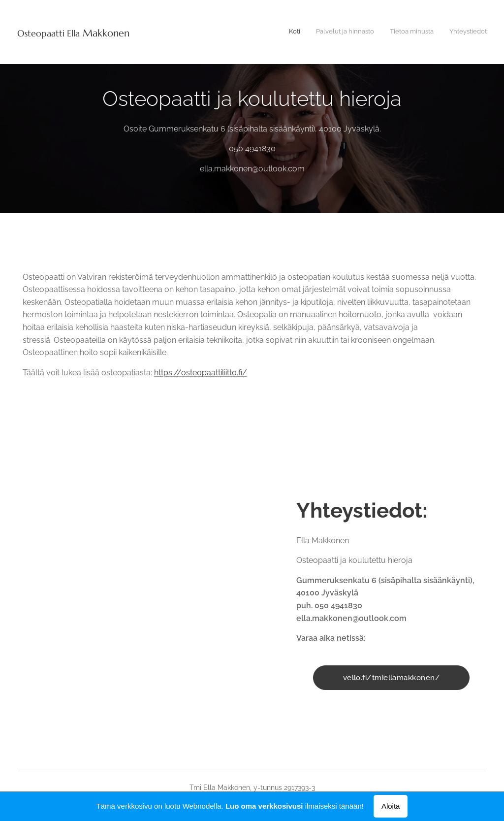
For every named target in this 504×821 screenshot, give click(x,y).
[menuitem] (442, 32)
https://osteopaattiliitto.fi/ (201, 373)
